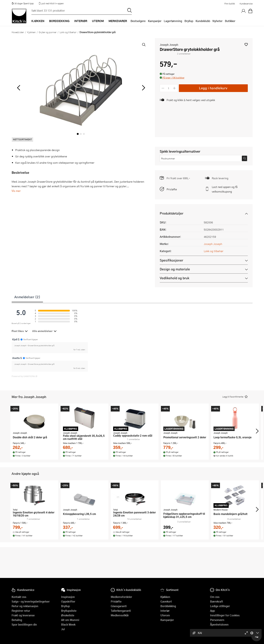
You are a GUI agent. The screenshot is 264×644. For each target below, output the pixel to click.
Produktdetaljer (172, 213)
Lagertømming (173, 21)
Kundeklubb (203, 21)
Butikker (230, 21)
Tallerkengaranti (121, 611)
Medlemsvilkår (120, 615)
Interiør (165, 611)
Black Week (68, 624)
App (212, 611)
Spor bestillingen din (24, 624)
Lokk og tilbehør (68, 32)
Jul (63, 629)
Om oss (215, 597)
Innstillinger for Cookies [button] (225, 615)
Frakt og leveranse (23, 615)
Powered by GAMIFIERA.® (24, 376)
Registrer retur (21, 611)
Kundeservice (246, 4)
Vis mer (16, 191)
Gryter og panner (48, 32)
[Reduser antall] (163, 88)
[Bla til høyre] (143, 88)
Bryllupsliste (69, 611)
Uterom (165, 615)
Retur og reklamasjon (25, 606)
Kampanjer (155, 21)
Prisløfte (172, 189)
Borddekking (168, 606)
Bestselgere (138, 21)
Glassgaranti (119, 606)
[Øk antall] (174, 88)
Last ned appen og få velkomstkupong (225, 189)
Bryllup (189, 21)
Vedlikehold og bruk (174, 278)
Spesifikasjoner (171, 260)
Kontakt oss (19, 597)
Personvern (217, 620)
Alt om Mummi (70, 620)
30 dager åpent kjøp (23, 3)
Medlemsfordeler (121, 597)
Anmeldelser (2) (27, 297)
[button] (246, 44)
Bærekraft (217, 601)
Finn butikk (230, 4)
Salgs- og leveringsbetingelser (31, 601)
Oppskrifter (68, 601)
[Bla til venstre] (19, 88)
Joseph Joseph (169, 45)
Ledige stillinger (220, 606)
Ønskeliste (68, 615)
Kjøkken (31, 32)
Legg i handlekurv (213, 88)
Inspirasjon (68, 597)
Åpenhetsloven (219, 624)
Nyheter (217, 21)
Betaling (17, 620)
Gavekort (166, 601)
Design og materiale (175, 269)
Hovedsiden (18, 32)
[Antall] (169, 88)
